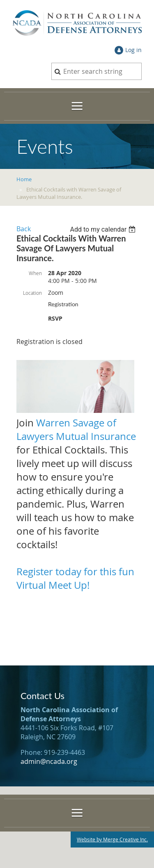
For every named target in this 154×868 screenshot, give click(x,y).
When (35, 273)
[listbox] (104, 229)
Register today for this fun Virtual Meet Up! (75, 578)
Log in (133, 50)
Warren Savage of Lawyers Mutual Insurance (76, 429)
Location (32, 293)
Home (24, 179)
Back (24, 229)
